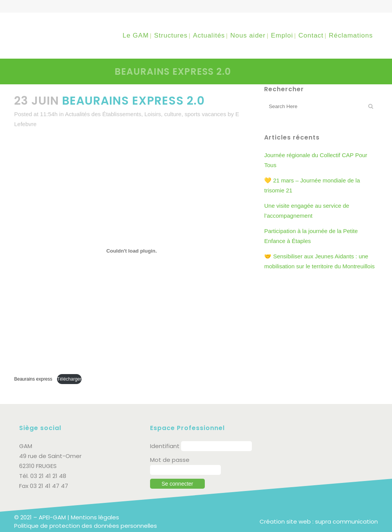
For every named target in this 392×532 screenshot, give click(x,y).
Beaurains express (34, 379)
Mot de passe (170, 460)
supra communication (346, 521)
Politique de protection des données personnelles (86, 526)
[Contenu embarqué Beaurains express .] (131, 251)
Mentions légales (95, 517)
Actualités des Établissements (103, 114)
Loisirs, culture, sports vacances (185, 114)
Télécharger (69, 379)
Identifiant (165, 446)
